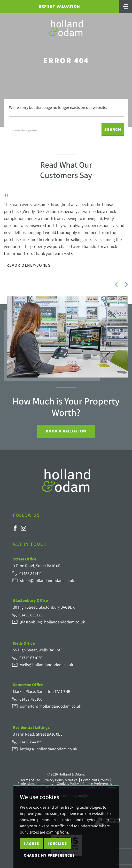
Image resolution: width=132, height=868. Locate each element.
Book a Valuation (66, 431)
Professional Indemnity (35, 784)
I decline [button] (57, 844)
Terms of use (30, 780)
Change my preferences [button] (49, 855)
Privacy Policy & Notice (61, 780)
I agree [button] (31, 844)
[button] (116, 284)
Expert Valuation (60, 6)
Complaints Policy (95, 780)
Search (113, 129)
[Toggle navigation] (126, 6)
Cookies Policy (68, 784)
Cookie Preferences (97, 784)
